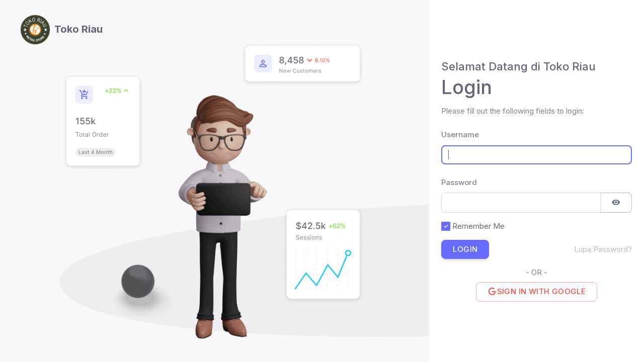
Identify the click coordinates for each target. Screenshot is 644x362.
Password (449, 182)
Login (465, 249)
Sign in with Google (537, 292)
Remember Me (478, 226)
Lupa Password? (603, 249)
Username (449, 134)
